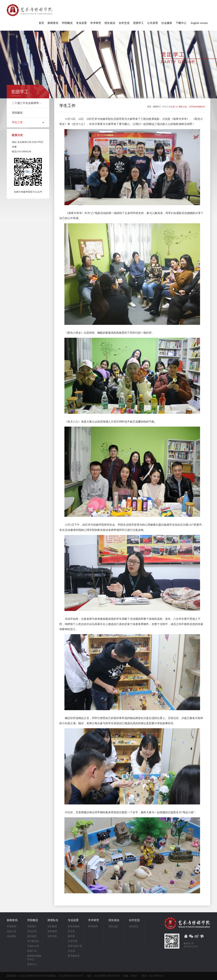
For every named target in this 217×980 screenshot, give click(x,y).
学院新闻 (12, 926)
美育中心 (32, 964)
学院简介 (32, 926)
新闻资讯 (53, 23)
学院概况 (67, 23)
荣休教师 (52, 931)
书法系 (71, 951)
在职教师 (52, 926)
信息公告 (12, 931)
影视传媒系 (74, 926)
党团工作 (32, 951)
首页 (41, 23)
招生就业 (110, 23)
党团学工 (138, 23)
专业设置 (81, 23)
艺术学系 (73, 941)
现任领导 (32, 936)
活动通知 (12, 936)
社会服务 (167, 23)
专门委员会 (33, 941)
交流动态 (134, 926)
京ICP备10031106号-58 (71, 976)
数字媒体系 (74, 956)
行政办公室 (33, 946)
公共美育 (153, 23)
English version (199, 23)
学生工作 (17, 122)
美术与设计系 (75, 946)
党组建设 (17, 113)
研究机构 (93, 926)
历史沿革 (32, 931)
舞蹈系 (71, 936)
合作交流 (124, 23)
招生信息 (113, 926)
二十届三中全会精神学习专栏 (28, 103)
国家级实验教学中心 (34, 958)
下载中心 (181, 23)
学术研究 (96, 23)
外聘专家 (52, 936)
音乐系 (71, 931)
